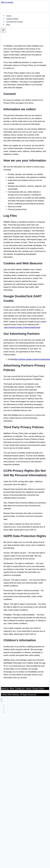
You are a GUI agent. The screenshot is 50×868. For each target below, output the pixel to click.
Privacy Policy (38, 688)
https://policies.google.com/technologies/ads (22, 327)
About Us (5, 688)
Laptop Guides (12, 19)
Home (9, 16)
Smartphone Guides (15, 22)
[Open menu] (3, 30)
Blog (8, 25)
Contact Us (20, 688)
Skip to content (7, 2)
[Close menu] (1, 700)
